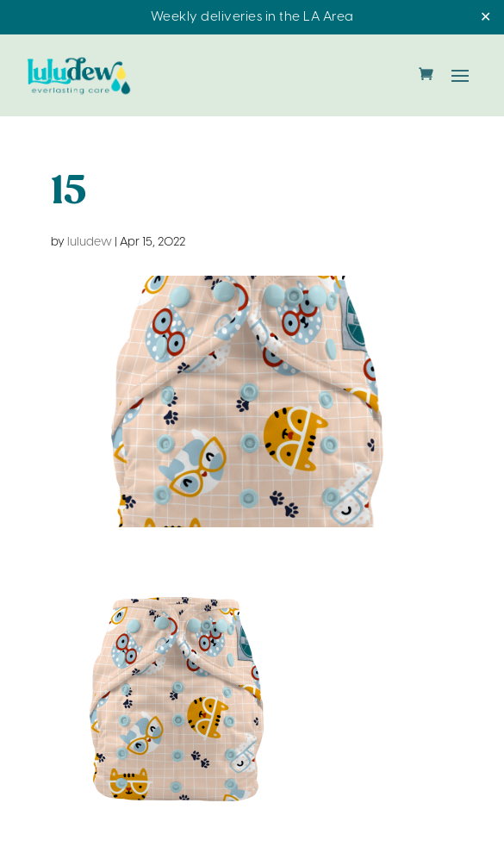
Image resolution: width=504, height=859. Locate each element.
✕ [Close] (485, 18)
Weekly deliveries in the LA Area (252, 17)
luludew (90, 243)
